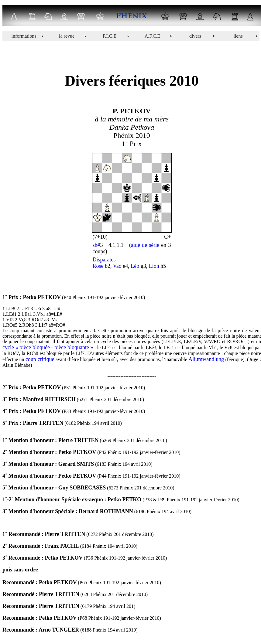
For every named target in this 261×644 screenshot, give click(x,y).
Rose (98, 266)
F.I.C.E (110, 36)
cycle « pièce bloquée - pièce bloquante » (48, 347)
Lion (154, 266)
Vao (117, 266)
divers (195, 36)
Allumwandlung (206, 359)
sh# (96, 245)
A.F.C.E (153, 36)
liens (238, 36)
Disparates (104, 260)
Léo (135, 266)
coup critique (40, 359)
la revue (67, 36)
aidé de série (145, 245)
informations (24, 36)
